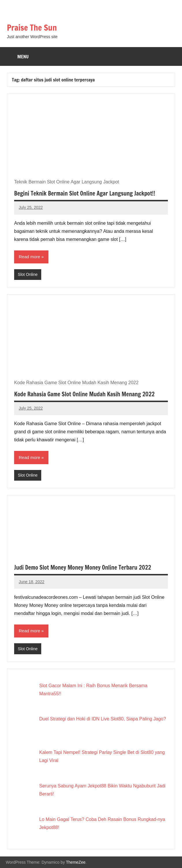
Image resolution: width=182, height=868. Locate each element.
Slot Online (28, 274)
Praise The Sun (32, 28)
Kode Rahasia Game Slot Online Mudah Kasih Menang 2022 (84, 394)
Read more (29, 257)
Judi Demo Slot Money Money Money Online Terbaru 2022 (83, 567)
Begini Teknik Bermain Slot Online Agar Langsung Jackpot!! (85, 193)
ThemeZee (76, 862)
